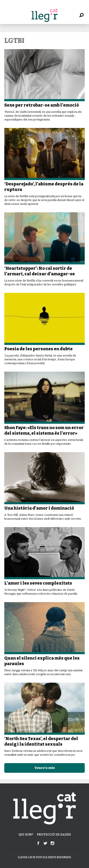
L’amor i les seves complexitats (38, 583)
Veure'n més (45, 768)
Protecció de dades (54, 835)
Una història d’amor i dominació (39, 508)
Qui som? (26, 835)
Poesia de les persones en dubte (38, 349)
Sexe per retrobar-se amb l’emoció (42, 105)
